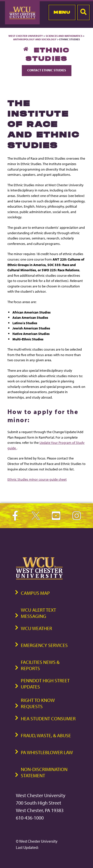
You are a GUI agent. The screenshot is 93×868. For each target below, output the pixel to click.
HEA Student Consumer (48, 718)
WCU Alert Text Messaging (38, 613)
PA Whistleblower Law (47, 752)
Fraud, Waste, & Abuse (46, 735)
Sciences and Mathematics (64, 36)
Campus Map (35, 593)
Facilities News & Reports (40, 665)
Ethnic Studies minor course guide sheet (37, 479)
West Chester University (26, 36)
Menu (62, 12)
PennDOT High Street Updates (45, 684)
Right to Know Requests (38, 703)
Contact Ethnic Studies (47, 70)
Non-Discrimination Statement (44, 772)
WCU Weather (36, 628)
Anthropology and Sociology (35, 39)
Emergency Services (44, 645)
